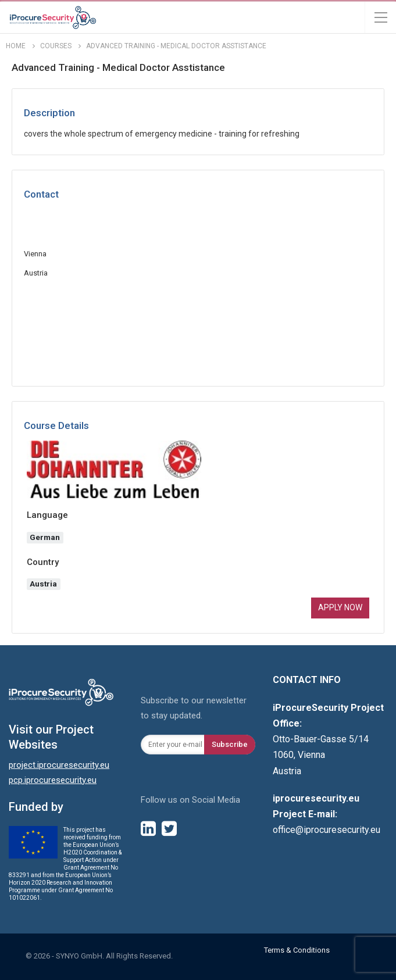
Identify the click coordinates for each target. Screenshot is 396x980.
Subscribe (230, 744)
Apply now (340, 607)
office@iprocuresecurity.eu (327, 830)
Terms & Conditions (297, 950)
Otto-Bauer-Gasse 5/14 (321, 739)
